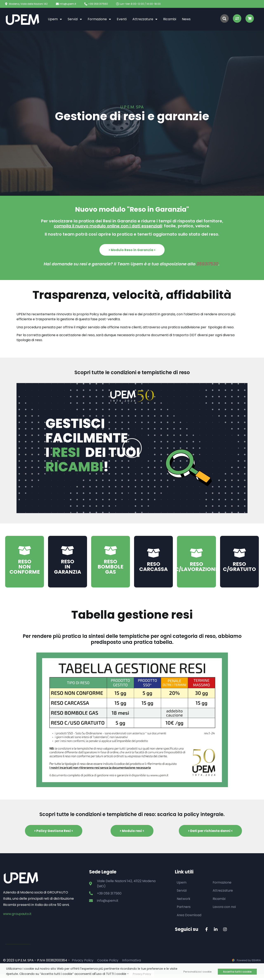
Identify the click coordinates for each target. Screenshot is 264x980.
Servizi (75, 19)
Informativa (132, 963)
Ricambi (170, 19)
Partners (184, 909)
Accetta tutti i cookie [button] (237, 972)
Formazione (99, 19)
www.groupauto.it (17, 916)
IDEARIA (256, 963)
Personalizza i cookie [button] (197, 972)
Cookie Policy (108, 963)
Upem (55, 19)
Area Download (189, 917)
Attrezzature (145, 19)
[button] (132, 250)
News (186, 19)
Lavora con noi (224, 909)
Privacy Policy (83, 963)
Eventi (122, 19)
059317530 (207, 265)
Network (184, 901)
